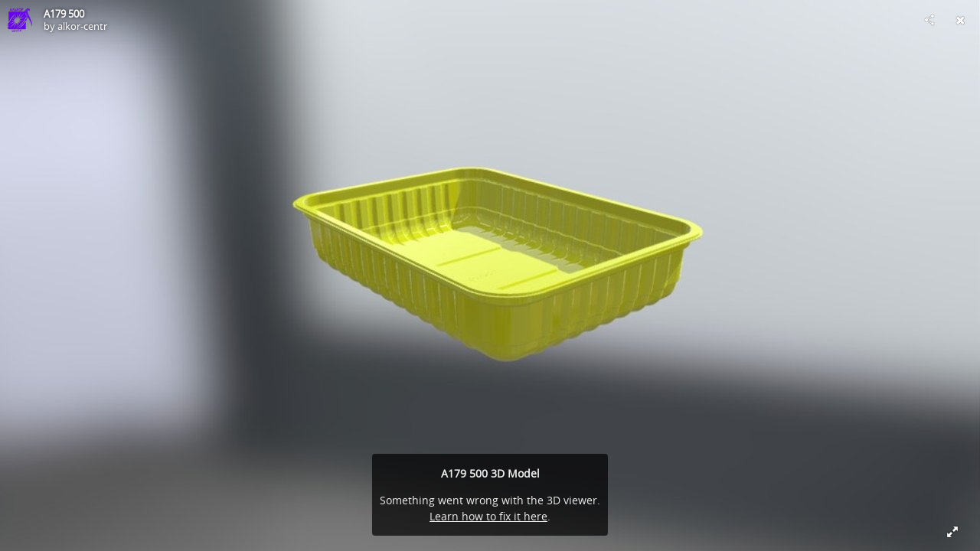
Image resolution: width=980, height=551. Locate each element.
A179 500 (64, 14)
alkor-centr (82, 26)
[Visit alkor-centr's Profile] (20, 20)
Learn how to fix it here (488, 516)
